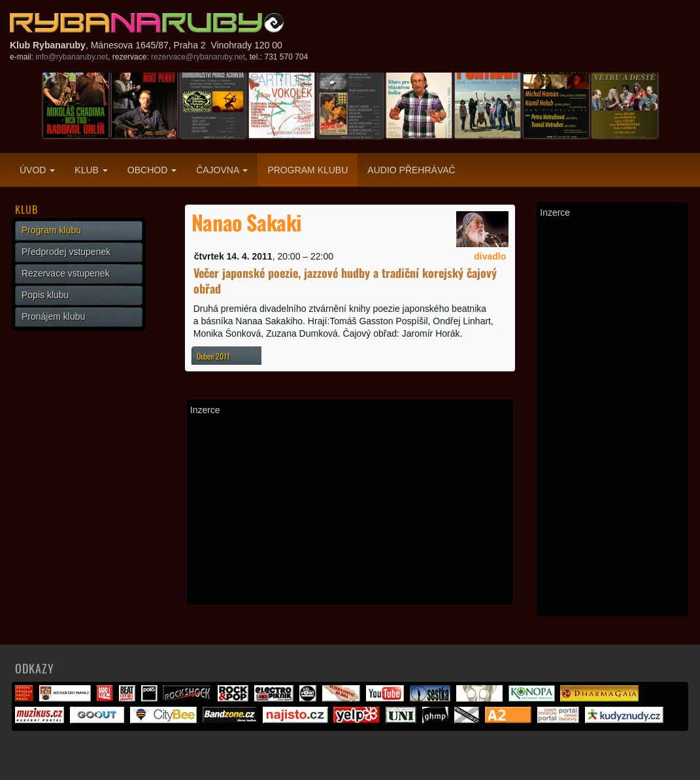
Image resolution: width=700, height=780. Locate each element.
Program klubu (308, 170)
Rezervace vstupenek (66, 273)
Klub (91, 170)
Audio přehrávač (411, 170)
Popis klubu (45, 295)
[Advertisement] (350, 510)
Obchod (152, 170)
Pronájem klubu (53, 316)
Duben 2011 (213, 356)
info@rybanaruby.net (72, 57)
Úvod (37, 170)
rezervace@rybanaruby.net (198, 57)
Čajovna (222, 170)
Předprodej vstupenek (66, 252)
